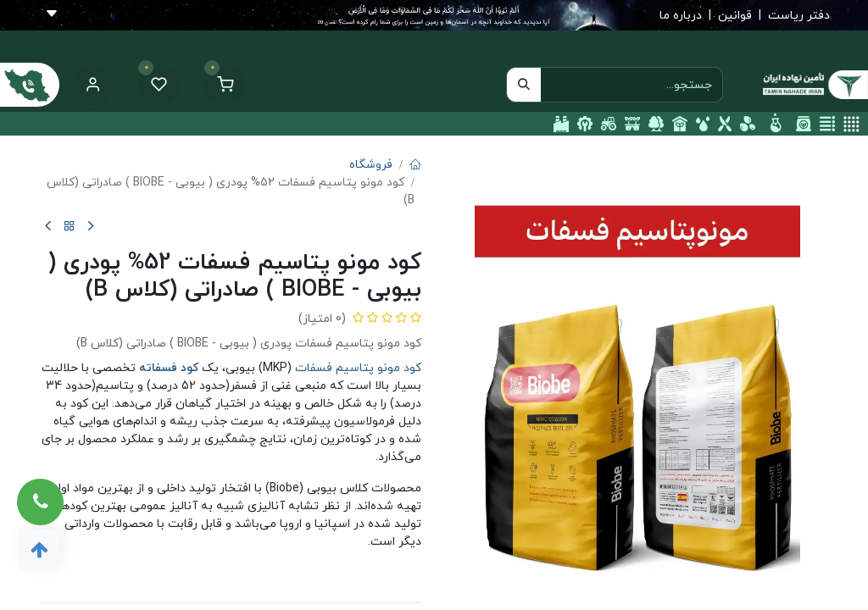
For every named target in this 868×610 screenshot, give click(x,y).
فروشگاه (371, 165)
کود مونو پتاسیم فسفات (358, 368)
